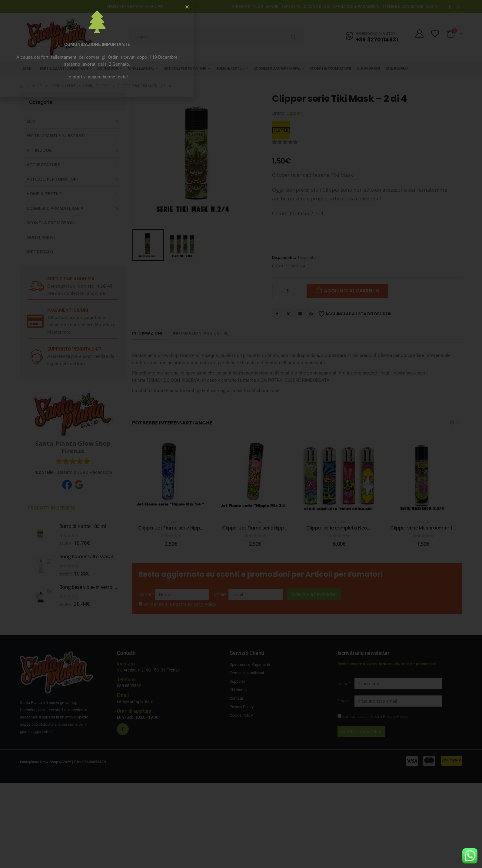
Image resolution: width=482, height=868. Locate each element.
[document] (241, 434)
